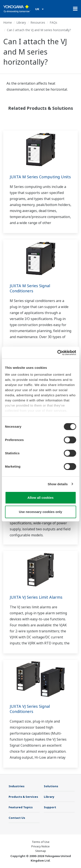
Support (50, 807)
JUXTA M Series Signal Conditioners (30, 288)
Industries (17, 786)
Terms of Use (41, 842)
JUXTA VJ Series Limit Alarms (36, 597)
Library (21, 22)
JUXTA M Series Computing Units (40, 177)
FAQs (53, 22)
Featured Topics (21, 807)
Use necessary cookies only (40, 512)
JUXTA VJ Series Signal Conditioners (30, 709)
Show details (58, 484)
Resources (38, 22)
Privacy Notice (40, 846)
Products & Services (23, 797)
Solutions (51, 786)
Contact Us (17, 818)
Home (8, 22)
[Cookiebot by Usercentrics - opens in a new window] (58, 353)
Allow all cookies (40, 498)
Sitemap (41, 851)
